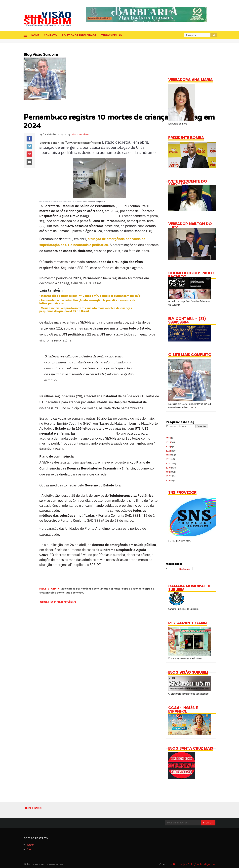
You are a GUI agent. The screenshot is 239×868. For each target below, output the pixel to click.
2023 (171, 451)
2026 (170, 438)
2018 (171, 472)
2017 (171, 476)
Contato (50, 35)
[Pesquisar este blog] (180, 426)
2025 (170, 442)
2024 (171, 447)
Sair (29, 849)
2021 (170, 459)
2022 (171, 455)
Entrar (30, 845)
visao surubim (80, 135)
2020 (171, 464)
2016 (170, 481)
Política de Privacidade (79, 35)
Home (35, 35)
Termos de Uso (112, 35)
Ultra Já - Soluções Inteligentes (196, 864)
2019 (171, 468)
